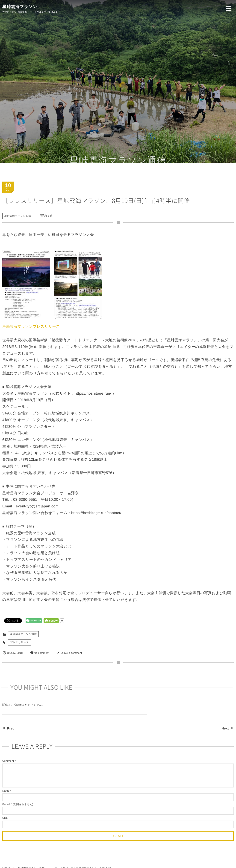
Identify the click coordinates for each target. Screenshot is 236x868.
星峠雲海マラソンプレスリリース (31, 327)
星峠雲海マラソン (20, 7)
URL (5, 818)
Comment (8, 761)
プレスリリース (19, 642)
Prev (8, 728)
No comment (41, 653)
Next (228, 728)
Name (6, 791)
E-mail (6, 804)
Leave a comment (71, 653)
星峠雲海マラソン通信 (18, 216)
